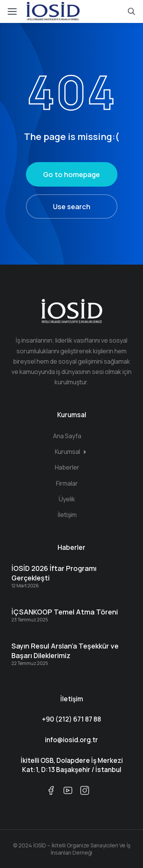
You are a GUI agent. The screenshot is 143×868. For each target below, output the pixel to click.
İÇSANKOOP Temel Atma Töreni (65, 612)
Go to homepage (71, 174)
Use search (72, 206)
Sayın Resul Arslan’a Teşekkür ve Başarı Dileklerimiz (65, 651)
